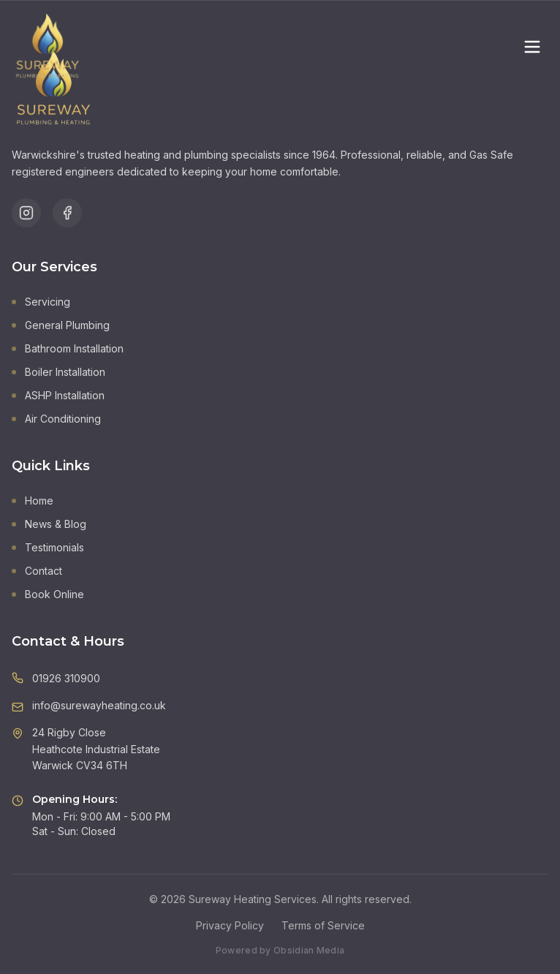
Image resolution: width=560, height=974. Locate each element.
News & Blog (49, 524)
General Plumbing (61, 325)
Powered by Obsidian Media (280, 950)
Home (33, 501)
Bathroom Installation (68, 348)
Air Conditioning (56, 419)
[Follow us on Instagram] (26, 213)
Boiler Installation (58, 372)
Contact (37, 571)
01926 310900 (66, 678)
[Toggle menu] (532, 47)
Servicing (41, 302)
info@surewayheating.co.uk (99, 705)
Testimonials (48, 547)
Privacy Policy (230, 925)
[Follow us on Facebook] (67, 213)
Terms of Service (323, 925)
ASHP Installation (58, 395)
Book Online (48, 594)
